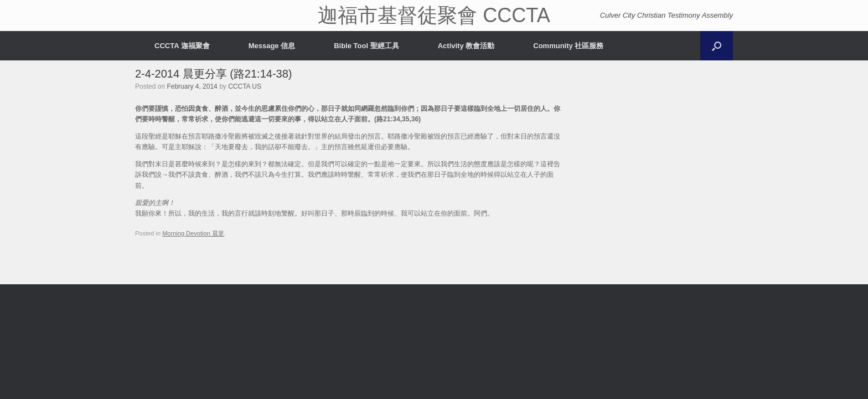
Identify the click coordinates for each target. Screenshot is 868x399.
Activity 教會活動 (466, 46)
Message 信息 (272, 46)
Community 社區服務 (568, 46)
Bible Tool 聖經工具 (366, 46)
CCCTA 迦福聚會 (182, 46)
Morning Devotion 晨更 (193, 233)
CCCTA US (245, 86)
